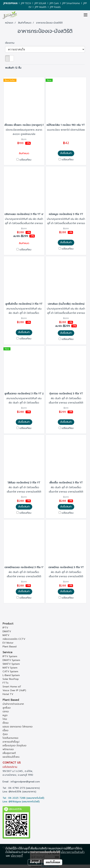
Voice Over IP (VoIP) (14, 690)
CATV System (10, 671)
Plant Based (10, 647)
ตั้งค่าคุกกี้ (35, 862)
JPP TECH (26, 3)
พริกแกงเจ (8, 749)
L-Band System (11, 675)
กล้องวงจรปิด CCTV (14, 639)
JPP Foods (55, 7)
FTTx (6, 683)
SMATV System (11, 664)
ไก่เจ (5, 719)
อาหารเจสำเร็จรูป (11, 742)
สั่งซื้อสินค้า (66, 153)
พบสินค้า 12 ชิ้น (13, 68)
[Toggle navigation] (86, 15)
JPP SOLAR (40, 3)
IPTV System (10, 656)
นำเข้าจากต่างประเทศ (13, 704)
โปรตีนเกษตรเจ (10, 738)
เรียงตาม (11, 43)
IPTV (5, 628)
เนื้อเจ (5, 730)
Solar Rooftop (11, 679)
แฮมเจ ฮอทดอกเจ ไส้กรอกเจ (18, 727)
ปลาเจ (6, 712)
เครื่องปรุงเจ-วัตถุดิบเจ (14, 746)
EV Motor (8, 643)
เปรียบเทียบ (25, 160)
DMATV (7, 631)
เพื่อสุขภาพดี (9, 753)
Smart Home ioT (12, 687)
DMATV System (11, 660)
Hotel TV (8, 694)
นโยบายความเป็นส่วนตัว (73, 852)
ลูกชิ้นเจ (7, 708)
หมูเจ (5, 715)
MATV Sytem (10, 668)
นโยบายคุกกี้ (17, 856)
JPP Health (41, 7)
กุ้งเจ (5, 734)
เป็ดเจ (6, 723)
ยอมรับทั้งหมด (53, 862)
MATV (6, 635)
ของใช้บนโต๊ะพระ (11, 757)
